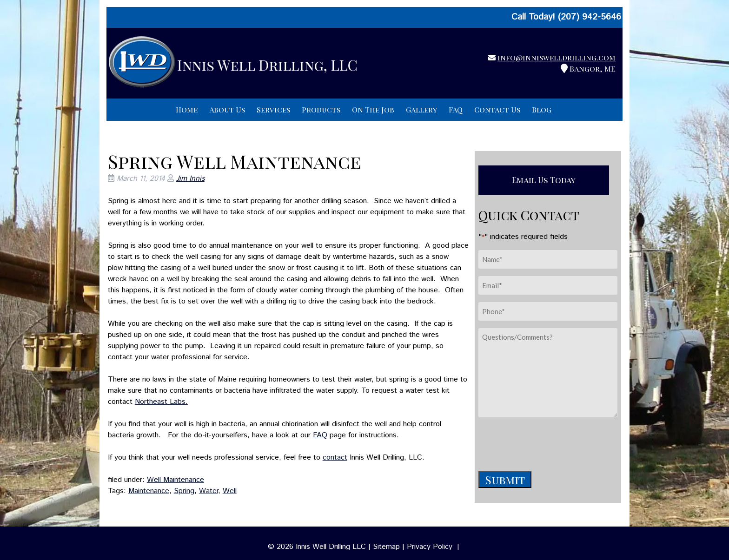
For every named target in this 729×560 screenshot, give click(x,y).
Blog (542, 109)
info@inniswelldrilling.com (557, 57)
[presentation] (549, 443)
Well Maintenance (176, 480)
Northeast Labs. (161, 402)
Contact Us (497, 109)
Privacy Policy (430, 547)
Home (187, 109)
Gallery (421, 109)
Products (321, 109)
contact (335, 458)
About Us (227, 109)
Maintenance (149, 491)
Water (209, 491)
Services (273, 109)
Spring (184, 491)
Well (230, 491)
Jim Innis (190, 179)
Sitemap (386, 547)
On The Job (373, 109)
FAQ (456, 109)
